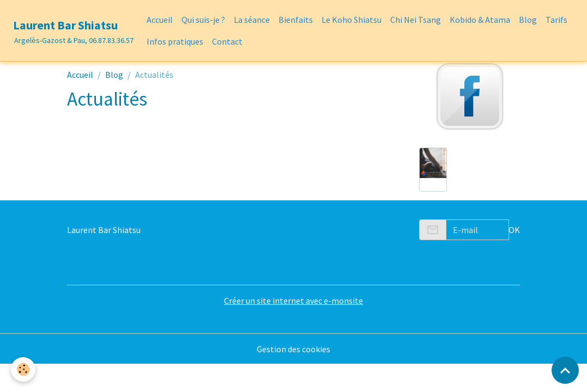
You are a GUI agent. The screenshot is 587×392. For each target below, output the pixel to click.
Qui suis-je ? (203, 20)
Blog (528, 20)
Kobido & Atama (480, 20)
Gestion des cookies (293, 349)
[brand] (71, 30)
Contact (227, 41)
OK (514, 230)
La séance (252, 20)
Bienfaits (296, 20)
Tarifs (556, 20)
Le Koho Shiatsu (352, 20)
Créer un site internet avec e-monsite (293, 301)
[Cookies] (23, 369)
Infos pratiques (175, 41)
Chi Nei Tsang (416, 20)
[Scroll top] (565, 370)
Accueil (160, 20)
